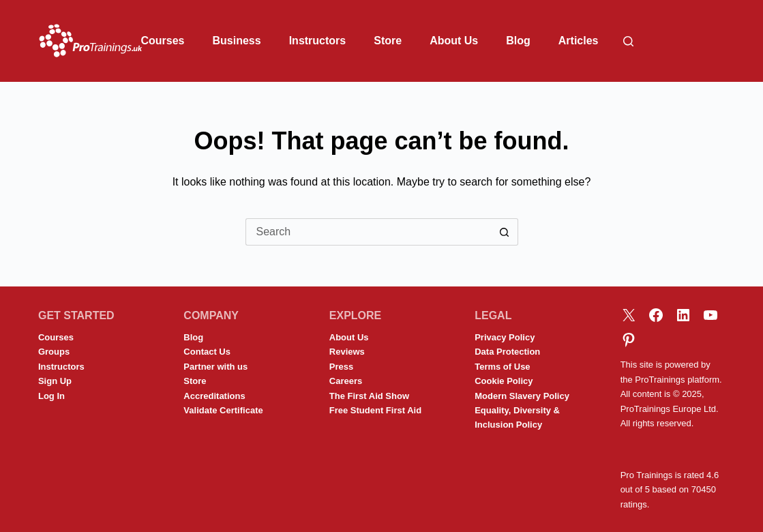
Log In (51, 396)
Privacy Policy (505, 337)
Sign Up (55, 381)
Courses (162, 41)
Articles (579, 41)
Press (341, 367)
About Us (454, 41)
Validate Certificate (223, 410)
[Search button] (505, 232)
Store (388, 41)
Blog (518, 41)
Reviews (347, 352)
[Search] (628, 41)
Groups (54, 352)
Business (237, 41)
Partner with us (215, 367)
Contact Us (207, 352)
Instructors (318, 41)
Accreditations (214, 396)
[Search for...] (368, 232)
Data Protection (507, 352)
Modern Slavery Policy (522, 396)
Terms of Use (502, 367)
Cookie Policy (504, 381)
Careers (346, 381)
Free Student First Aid (375, 410)
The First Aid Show (369, 396)
